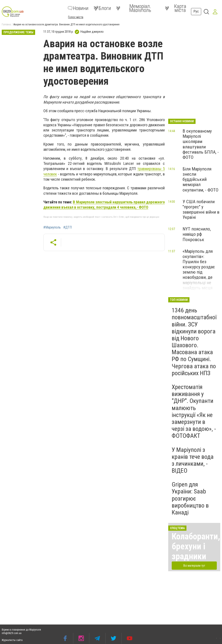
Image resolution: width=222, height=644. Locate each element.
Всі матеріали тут (194, 566)
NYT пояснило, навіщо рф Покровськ (197, 234)
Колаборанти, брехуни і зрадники (196, 546)
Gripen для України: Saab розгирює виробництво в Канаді (190, 498)
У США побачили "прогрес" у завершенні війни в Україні (201, 209)
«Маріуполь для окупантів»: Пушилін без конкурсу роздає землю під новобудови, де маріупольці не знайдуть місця (199, 270)
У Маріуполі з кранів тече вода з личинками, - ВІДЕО (193, 460)
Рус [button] (196, 11)
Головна (6, 24)
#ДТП (68, 227)
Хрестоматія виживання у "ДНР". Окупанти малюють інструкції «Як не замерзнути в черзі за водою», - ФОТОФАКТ (194, 411)
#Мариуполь (52, 227)
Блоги (102, 8)
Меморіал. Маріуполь (134, 8)
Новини (78, 8)
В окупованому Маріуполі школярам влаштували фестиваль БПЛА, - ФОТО (201, 144)
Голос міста (76, 17)
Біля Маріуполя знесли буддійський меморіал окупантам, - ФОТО (200, 179)
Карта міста (176, 8)
